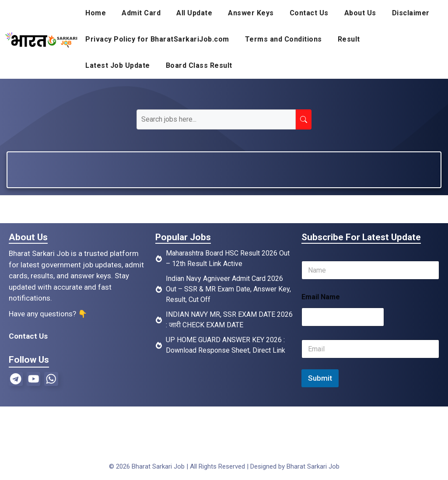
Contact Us (309, 13)
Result (349, 39)
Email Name (321, 297)
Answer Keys (251, 13)
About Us (360, 13)
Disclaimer (411, 13)
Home (96, 13)
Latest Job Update (118, 65)
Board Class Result (199, 65)
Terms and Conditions (283, 39)
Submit (320, 378)
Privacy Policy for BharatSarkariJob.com (157, 39)
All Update (194, 13)
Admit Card (141, 13)
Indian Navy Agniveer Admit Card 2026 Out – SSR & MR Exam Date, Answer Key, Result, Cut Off (228, 289)
